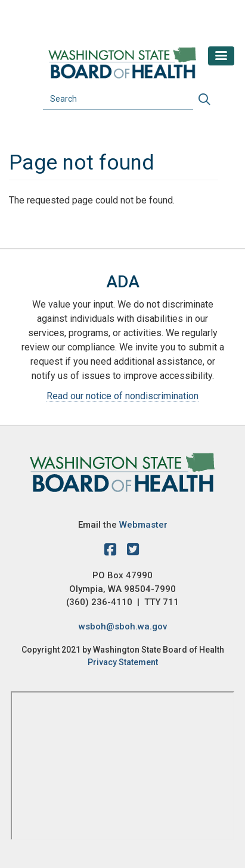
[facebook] (113, 551)
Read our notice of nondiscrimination (123, 396)
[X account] (133, 551)
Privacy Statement (123, 662)
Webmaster (143, 525)
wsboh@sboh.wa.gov (123, 626)
